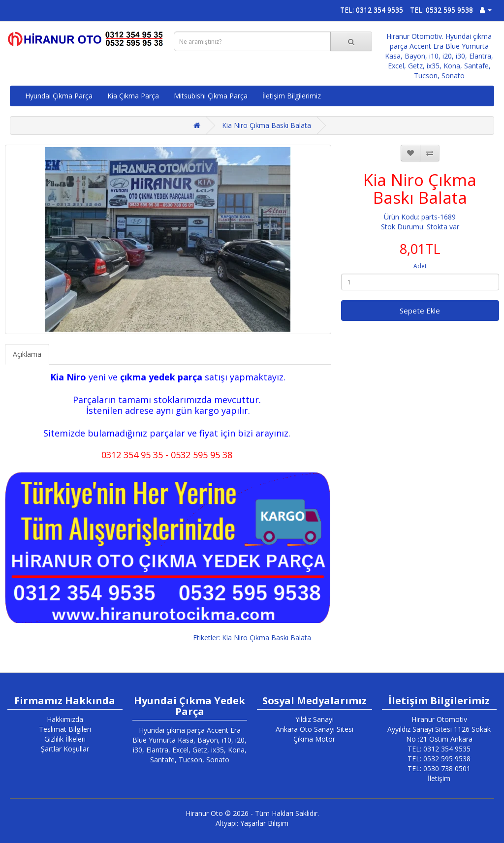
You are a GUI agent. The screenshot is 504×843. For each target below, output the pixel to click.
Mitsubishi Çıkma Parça (211, 96)
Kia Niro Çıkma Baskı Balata (267, 125)
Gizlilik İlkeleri (65, 739)
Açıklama (27, 354)
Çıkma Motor (314, 739)
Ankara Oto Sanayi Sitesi (315, 729)
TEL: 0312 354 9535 (372, 10)
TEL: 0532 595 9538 (441, 10)
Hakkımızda (65, 719)
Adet (420, 266)
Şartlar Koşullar (65, 749)
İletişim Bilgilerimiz (292, 96)
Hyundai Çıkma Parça (59, 96)
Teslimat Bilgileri (65, 729)
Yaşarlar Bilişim (264, 823)
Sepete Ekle (420, 311)
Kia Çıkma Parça (133, 96)
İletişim (439, 778)
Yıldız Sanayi (315, 719)
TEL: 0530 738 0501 (439, 768)
